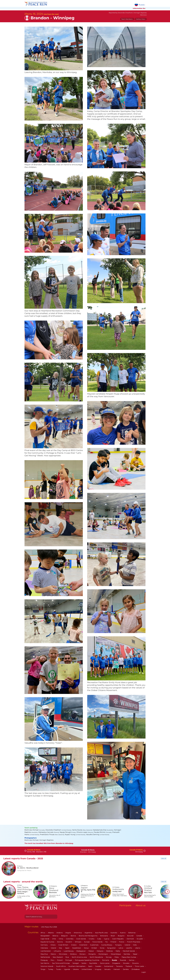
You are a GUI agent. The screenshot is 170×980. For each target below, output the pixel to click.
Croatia (92, 939)
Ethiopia (78, 942)
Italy (61, 948)
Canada (139, 936)
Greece (74, 945)
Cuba (99, 939)
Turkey (51, 969)
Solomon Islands (47, 966)
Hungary (119, 945)
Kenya (86, 948)
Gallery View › (141, 19)
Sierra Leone (105, 963)
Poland (60, 960)
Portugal (69, 960)
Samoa (132, 960)
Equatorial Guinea (48, 942)
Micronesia (63, 954)
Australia (114, 933)
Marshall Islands (129, 951)
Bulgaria (121, 936)
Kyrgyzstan (112, 948)
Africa (43, 933)
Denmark (131, 939)
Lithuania (57, 951)
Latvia (121, 948)
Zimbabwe (136, 969)
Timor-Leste (140, 966)
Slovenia (136, 963)
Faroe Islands (98, 942)
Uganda (67, 969)
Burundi (131, 936)
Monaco (83, 954)
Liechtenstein (46, 951)
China (61, 939)
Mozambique (116, 954)
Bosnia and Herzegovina (88, 936)
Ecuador (140, 939)
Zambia (126, 969)
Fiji (107, 942)
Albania (51, 933)
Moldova (74, 954)
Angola (68, 933)
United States (87, 969)
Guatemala (94, 945)
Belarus (56, 936)
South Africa (61, 966)
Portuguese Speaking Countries (87, 960)
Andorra (60, 933)
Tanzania (120, 966)
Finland (114, 942)
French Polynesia (134, 942)
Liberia (138, 948)
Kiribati (94, 948)
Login (144, 972)
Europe (87, 942)
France (122, 942)
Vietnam (117, 969)
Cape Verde (45, 939)
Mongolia (92, 954)
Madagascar (81, 951)
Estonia (60, 942)
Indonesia (44, 948)
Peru (53, 960)
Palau (117, 957)
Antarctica (78, 933)
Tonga (43, 969)
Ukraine (76, 969)
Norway (109, 957)
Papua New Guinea (129, 957)
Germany (44, 945)
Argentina (89, 933)
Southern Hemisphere (77, 966)
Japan (67, 948)
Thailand (129, 966)
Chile (54, 939)
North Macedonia (97, 957)
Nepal (135, 954)
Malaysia (100, 951)
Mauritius (44, 954)
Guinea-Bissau (107, 945)
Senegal (76, 963)
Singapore (116, 963)
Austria (123, 933)
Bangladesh (45, 936)
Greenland (83, 945)
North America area (80, 957)
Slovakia (126, 963)
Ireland (54, 948)
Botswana (104, 936)
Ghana (53, 945)
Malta (118, 951)
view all (164, 858)
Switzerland (109, 966)
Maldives (110, 951)
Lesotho (129, 948)
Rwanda (123, 960)
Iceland (128, 945)
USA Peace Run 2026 (49, 927)
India (135, 945)
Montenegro (103, 954)
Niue (67, 957)
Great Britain (64, 945)
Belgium (65, 936)
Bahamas (132, 933)
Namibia (127, 954)
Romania (106, 960)
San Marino (45, 963)
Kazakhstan (77, 948)
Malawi (91, 951)
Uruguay (98, 969)
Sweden (99, 966)
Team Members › (127, 19)
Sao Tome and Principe (61, 963)
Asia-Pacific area (102, 933)
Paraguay (44, 960)
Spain (91, 966)
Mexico (54, 954)
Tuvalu (59, 969)
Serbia (84, 963)
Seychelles (93, 963)
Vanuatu (108, 969)
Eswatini (69, 942)
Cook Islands (81, 939)
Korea (102, 948)
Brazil (113, 936)
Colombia (70, 939)
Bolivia (74, 936)
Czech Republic (118, 939)
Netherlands (45, 957)
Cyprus (107, 939)
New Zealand (58, 957)
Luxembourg (69, 951)
